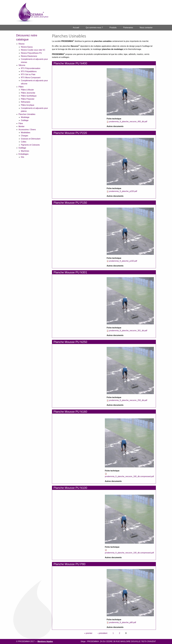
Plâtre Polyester (28, 99)
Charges (24, 136)
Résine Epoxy (27, 47)
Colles (24, 142)
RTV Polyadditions (29, 71)
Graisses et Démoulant (31, 139)
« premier (88, 633)
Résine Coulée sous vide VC (33, 50)
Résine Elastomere (29, 56)
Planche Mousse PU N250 (70, 342)
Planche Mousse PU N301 (70, 272)
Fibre (21, 123)
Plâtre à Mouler (27, 90)
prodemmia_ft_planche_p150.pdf (123, 261)
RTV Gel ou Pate (28, 74)
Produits (113, 28)
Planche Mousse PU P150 (70, 203)
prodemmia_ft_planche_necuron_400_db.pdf (128, 122)
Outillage (25, 120)
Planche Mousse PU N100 (70, 488)
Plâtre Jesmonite (28, 93)
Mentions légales (45, 641)
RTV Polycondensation (31, 68)
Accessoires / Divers (27, 130)
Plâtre (21, 87)
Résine (21, 44)
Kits (23, 157)
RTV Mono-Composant (31, 78)
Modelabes (26, 133)
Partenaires (128, 28)
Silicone (22, 65)
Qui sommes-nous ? (94, 28)
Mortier (21, 126)
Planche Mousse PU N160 (70, 412)
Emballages (24, 154)
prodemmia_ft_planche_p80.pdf (122, 622)
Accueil (76, 28)
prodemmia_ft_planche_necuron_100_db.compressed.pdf (129, 553)
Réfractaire (26, 102)
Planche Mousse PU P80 (69, 564)
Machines (25, 151)
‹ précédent (103, 633)
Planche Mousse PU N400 (70, 63)
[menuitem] (76, 28)
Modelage (25, 117)
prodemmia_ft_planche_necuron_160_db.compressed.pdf (129, 476)
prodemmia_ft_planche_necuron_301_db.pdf (128, 331)
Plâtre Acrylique (28, 105)
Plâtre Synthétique (29, 96)
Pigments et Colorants (30, 145)
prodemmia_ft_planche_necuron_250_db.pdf (128, 400)
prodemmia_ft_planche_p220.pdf (123, 191)
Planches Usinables (27, 114)
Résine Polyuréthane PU (31, 53)
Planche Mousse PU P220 (70, 133)
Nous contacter (146, 28)
